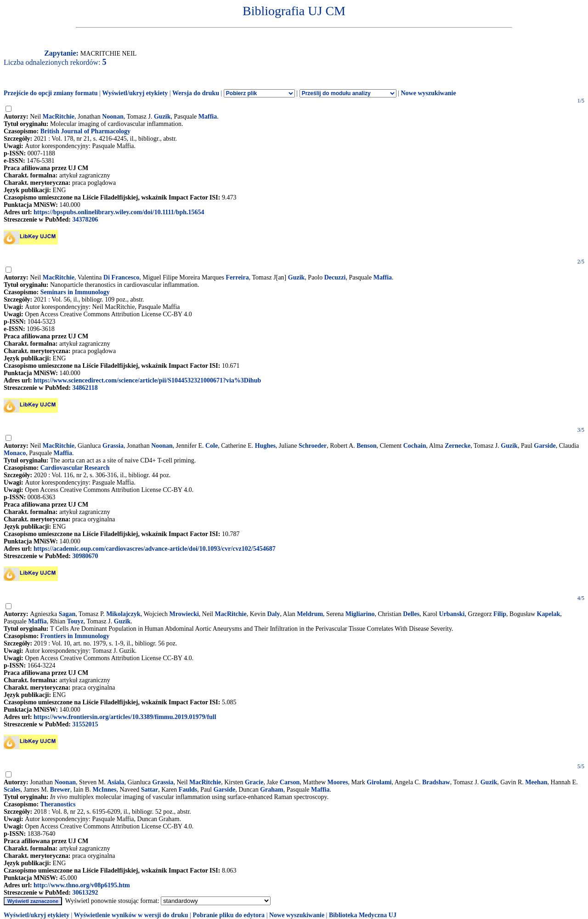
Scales (12, 790)
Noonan (113, 117)
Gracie (254, 782)
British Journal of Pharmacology (85, 131)
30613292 (85, 893)
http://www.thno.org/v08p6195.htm (82, 885)
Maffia (208, 117)
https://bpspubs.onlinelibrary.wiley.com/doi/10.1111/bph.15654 (119, 212)
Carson (290, 782)
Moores (338, 782)
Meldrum (310, 614)
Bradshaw (436, 782)
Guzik (162, 117)
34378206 (85, 220)
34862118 (85, 388)
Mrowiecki (184, 614)
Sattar (150, 790)
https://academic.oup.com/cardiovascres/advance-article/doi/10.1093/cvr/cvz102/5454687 (155, 549)
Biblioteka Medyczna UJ (363, 915)
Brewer (60, 790)
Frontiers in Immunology (75, 636)
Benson (367, 446)
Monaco (15, 453)
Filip (500, 614)
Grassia (113, 446)
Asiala (116, 782)
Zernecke (458, 446)
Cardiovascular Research (75, 468)
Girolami (379, 782)
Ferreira (237, 277)
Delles (411, 614)
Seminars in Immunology (75, 292)
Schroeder (313, 446)
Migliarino (360, 614)
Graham (272, 790)
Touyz (75, 621)
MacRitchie (59, 117)
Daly (273, 614)
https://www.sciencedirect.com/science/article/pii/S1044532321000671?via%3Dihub (147, 380)
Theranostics (58, 804)
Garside (545, 446)
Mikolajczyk (123, 614)
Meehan (536, 782)
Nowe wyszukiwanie (428, 93)
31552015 (85, 724)
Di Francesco (121, 277)
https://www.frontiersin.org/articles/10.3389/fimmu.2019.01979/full (125, 717)
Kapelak (549, 614)
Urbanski (452, 614)
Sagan (67, 614)
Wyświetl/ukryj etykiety (135, 93)
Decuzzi (335, 277)
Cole (212, 446)
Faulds (188, 790)
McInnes (104, 790)
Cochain (415, 446)
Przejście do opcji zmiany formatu (51, 93)
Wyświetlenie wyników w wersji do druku (131, 915)
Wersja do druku (196, 93)
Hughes (265, 446)
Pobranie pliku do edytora (229, 915)
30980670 (85, 556)
